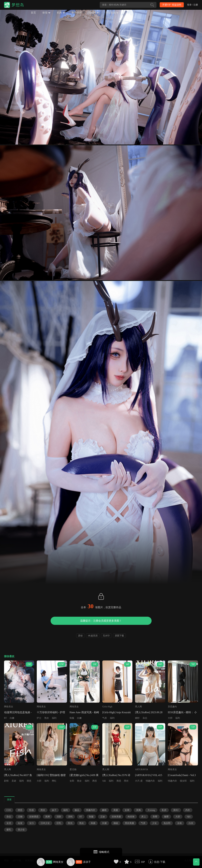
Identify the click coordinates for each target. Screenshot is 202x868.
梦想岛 (18, 5)
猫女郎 (183, 781)
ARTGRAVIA (141, 769)
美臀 (155, 817)
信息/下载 (160, 862)
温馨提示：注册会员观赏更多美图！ (101, 621)
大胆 (170, 718)
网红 (54, 781)
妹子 (54, 810)
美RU (176, 810)
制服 (72, 718)
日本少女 (45, 823)
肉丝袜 (131, 817)
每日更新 (77, 13)
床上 (144, 817)
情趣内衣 (150, 781)
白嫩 (12, 718)
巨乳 (59, 823)
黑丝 (126, 781)
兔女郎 (167, 823)
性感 (31, 810)
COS (9, 810)
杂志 (145, 718)
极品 (77, 810)
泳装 (180, 823)
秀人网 (138, 707)
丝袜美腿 (116, 817)
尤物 (20, 817)
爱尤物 (73, 769)
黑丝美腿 (129, 823)
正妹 (103, 817)
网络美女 (58, 862)
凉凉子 (87, 862)
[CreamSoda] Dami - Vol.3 (182, 775)
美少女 (21, 830)
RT (5, 718)
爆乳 (9, 830)
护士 (39, 718)
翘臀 (166, 817)
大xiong (151, 810)
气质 (105, 718)
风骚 (93, 823)
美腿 (116, 810)
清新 (59, 817)
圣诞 (14, 781)
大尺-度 (139, 781)
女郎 (72, 781)
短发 (20, 823)
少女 (155, 823)
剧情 (6, 781)
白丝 (191, 823)
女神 (127, 810)
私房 (164, 810)
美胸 (138, 810)
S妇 (104, 781)
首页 (33, 13)
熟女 (47, 718)
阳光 (70, 823)
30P (143, 862)
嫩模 (104, 810)
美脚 (47, 817)
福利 (54, 718)
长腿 (104, 823)
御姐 (116, 823)
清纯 (70, 817)
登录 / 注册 (192, 5)
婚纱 (137, 718)
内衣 (188, 810)
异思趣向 (172, 707)
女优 (9, 823)
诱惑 (29, 781)
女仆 (32, 823)
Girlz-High (107, 707)
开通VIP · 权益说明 (172, 5)
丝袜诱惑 (34, 817)
